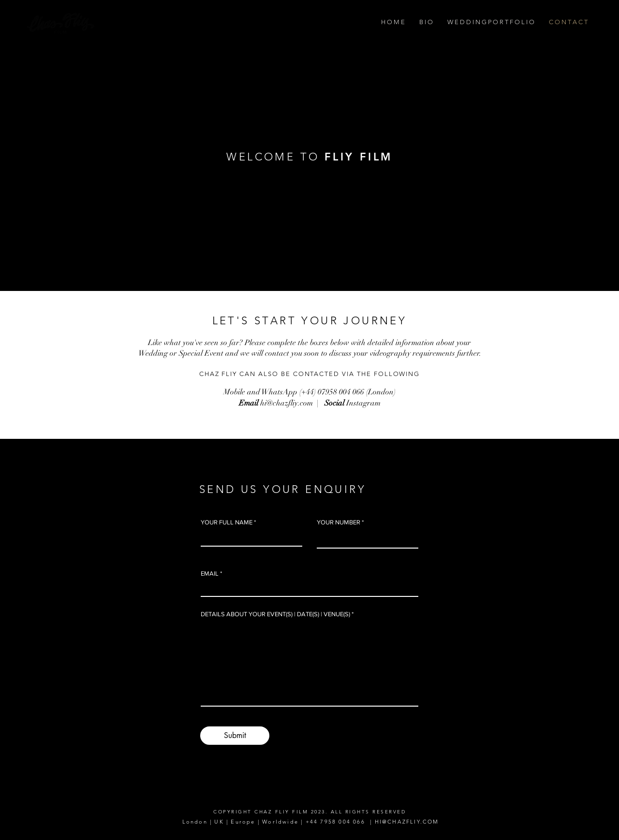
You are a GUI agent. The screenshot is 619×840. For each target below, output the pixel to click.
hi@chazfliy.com (287, 403)
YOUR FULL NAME (227, 522)
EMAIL (210, 573)
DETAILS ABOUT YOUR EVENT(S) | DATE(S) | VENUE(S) (275, 614)
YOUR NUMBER (339, 522)
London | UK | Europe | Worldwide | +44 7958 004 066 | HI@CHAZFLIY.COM (309, 822)
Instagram (363, 403)
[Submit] (235, 736)
